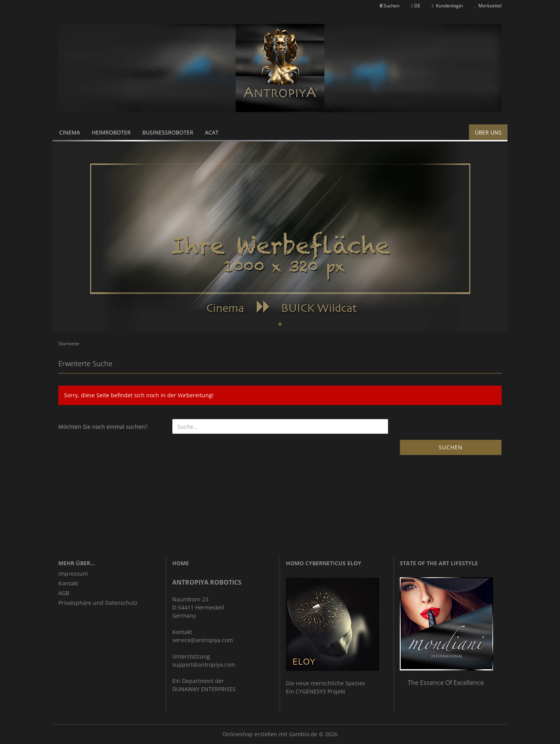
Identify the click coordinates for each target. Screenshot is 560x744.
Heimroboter (111, 132)
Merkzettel (488, 6)
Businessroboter (168, 132)
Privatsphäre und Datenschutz (98, 603)
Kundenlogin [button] (447, 6)
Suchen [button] (390, 6)
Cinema (70, 132)
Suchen (451, 447)
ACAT (212, 132)
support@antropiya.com (204, 665)
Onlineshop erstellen (250, 734)
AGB (64, 593)
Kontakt (68, 583)
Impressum (73, 574)
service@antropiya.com (203, 640)
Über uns (488, 132)
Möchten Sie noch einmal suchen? (103, 427)
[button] (416, 6)
